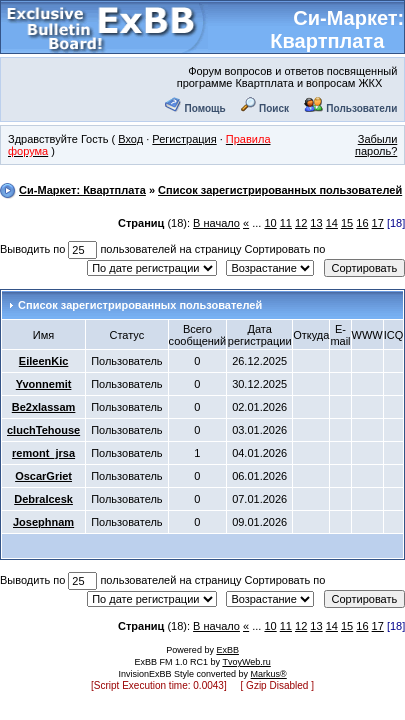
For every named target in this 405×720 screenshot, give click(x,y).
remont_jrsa (43, 453)
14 (332, 223)
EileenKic (44, 361)
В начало (216, 223)
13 (316, 223)
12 (301, 223)
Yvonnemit (44, 384)
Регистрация (184, 139)
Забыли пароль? (376, 145)
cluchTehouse (43, 430)
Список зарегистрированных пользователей (280, 190)
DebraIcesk (43, 499)
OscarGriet (43, 476)
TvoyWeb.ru (246, 662)
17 (378, 223)
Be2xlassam (44, 407)
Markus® (269, 674)
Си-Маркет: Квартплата (337, 29)
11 (286, 223)
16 (362, 223)
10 (270, 223)
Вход (130, 139)
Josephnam (43, 522)
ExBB (227, 650)
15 (347, 223)
